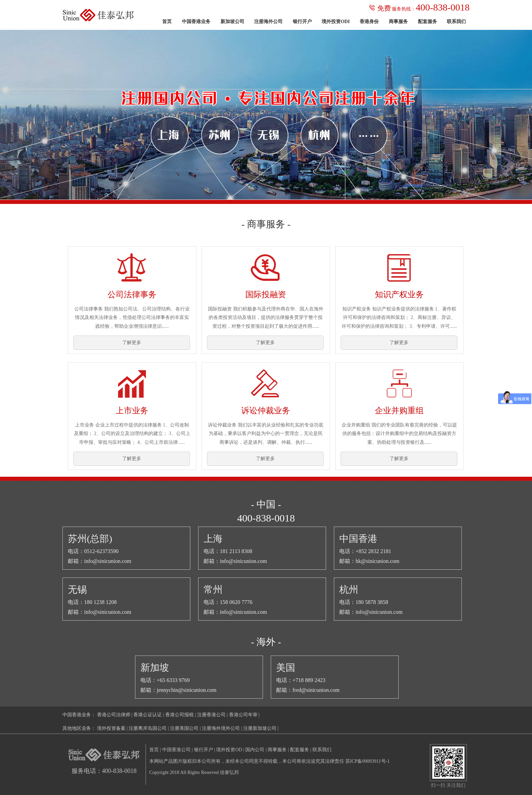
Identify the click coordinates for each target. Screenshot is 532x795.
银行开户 (302, 22)
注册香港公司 (211, 715)
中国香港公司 (176, 750)
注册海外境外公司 (221, 728)
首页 (167, 22)
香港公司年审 (243, 715)
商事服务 (398, 22)
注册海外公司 (268, 22)
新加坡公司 (232, 22)
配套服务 (427, 22)
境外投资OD (229, 750)
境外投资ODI (336, 22)
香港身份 (369, 22)
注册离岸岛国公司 (148, 728)
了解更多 (132, 343)
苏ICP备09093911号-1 (368, 761)
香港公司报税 (179, 715)
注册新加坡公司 (260, 728)
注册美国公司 (184, 728)
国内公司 (255, 750)
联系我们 (456, 22)
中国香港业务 (196, 22)
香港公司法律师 (114, 715)
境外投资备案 (111, 728)
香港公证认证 (148, 715)
